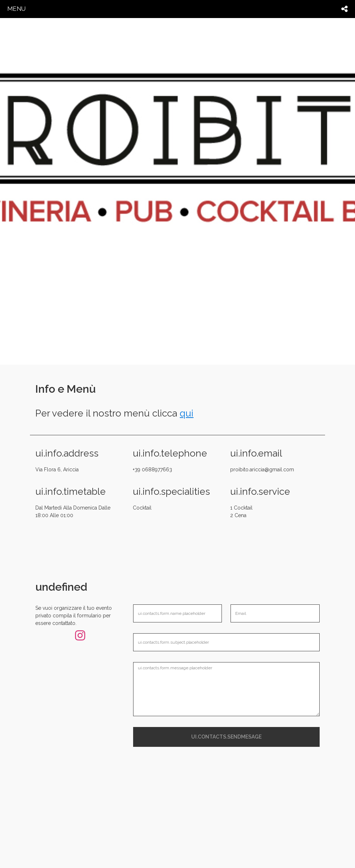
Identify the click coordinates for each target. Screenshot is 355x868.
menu (16, 9)
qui (187, 413)
